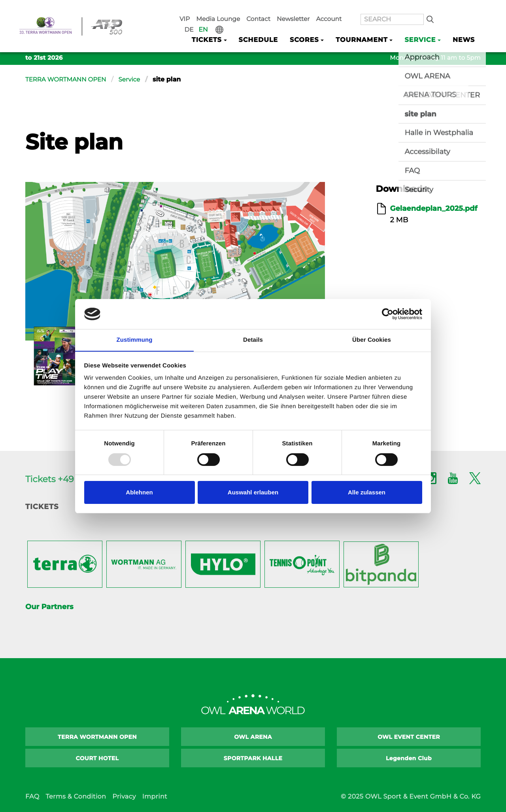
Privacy (124, 797)
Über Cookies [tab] (372, 340)
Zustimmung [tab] (135, 340)
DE (448, 8)
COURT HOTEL (97, 758)
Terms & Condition (76, 797)
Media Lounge (235, 8)
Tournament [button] (368, 28)
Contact (272, 8)
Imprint (155, 797)
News (464, 28)
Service (134, 80)
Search (425, 8)
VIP (205, 8)
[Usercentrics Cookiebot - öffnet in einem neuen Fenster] (388, 314)
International (475, 8)
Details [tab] (253, 340)
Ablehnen (139, 493)
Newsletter (303, 8)
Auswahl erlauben (253, 493)
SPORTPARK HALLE (253, 758)
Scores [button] (314, 28)
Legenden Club (409, 758)
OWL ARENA (253, 737)
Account (335, 8)
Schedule (270, 28)
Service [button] (423, 28)
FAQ (32, 797)
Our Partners (49, 607)
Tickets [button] (221, 28)
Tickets (42, 507)
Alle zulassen (367, 493)
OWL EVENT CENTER (409, 737)
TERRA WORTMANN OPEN (68, 80)
